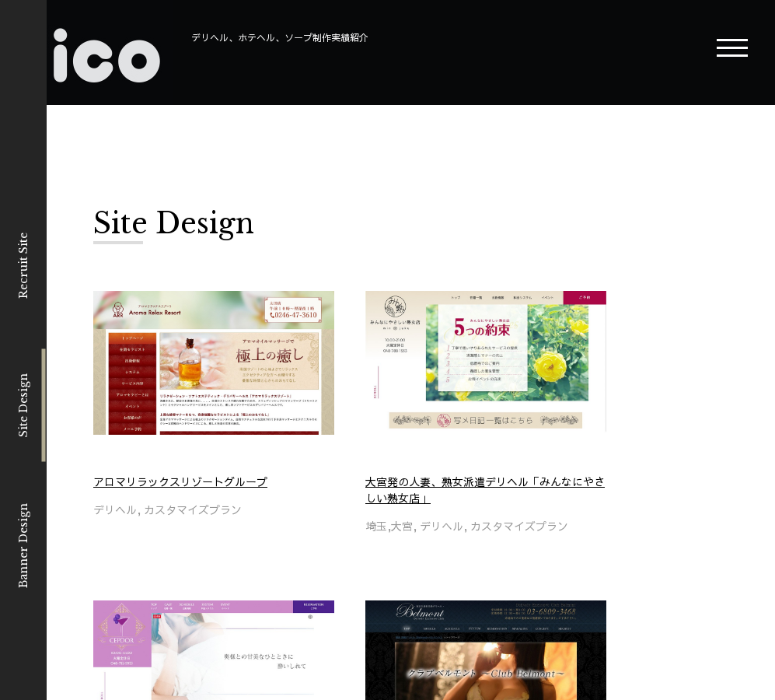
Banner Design (23, 546)
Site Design (23, 405)
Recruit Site (23, 266)
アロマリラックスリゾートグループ (180, 481)
